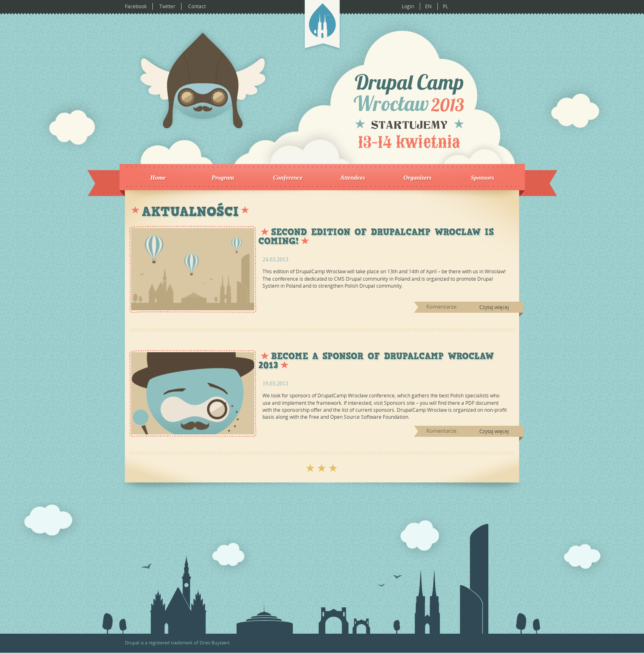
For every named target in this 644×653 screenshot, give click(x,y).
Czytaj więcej (494, 307)
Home (158, 178)
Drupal (132, 643)
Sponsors (482, 178)
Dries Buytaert (215, 643)
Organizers (417, 178)
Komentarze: (442, 307)
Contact (197, 6)
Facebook (136, 6)
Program (223, 178)
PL (445, 6)
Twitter (167, 6)
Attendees (353, 178)
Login (408, 6)
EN (428, 6)
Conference (288, 178)
